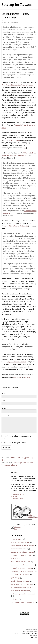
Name (4, 393)
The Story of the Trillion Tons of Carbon (18, 85)
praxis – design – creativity (20, 581)
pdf (25, 148)
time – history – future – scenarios (23, 602)
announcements (17, 539)
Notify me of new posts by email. (16, 443)
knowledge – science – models (22, 568)
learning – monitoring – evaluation (23, 571)
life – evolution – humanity (20, 575)
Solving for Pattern (17, 5)
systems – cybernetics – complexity (23, 594)
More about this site (18, 495)
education (14, 559)
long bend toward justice (16, 362)
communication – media (19, 549)
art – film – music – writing (20, 542)
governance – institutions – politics (23, 565)
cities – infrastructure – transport (22, 546)
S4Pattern (17, 527)
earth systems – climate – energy (22, 552)
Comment (5, 416)
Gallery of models (17, 499)
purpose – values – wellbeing (21, 588)
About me (14, 497)
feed (16, 529)
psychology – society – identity (22, 584)
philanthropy (16, 578)
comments (14, 22)
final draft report (13, 140)
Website (5, 408)
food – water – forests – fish (21, 562)
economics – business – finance (22, 555)
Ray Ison (27, 377)
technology (15, 599)
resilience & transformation (20, 591)
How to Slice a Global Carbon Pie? (16, 226)
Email (4, 401)
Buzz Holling (17, 377)
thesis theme (33, 631)
